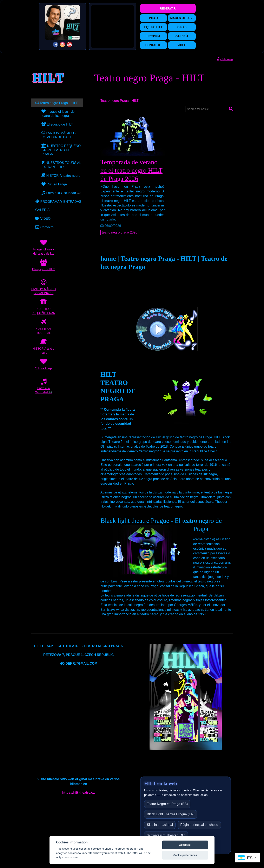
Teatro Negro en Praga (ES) (167, 804)
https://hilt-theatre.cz (78, 793)
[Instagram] (62, 45)
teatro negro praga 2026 (120, 232)
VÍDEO (182, 45)
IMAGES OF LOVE (182, 18)
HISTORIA (153, 36)
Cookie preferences (185, 855)
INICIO (153, 18)
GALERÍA (182, 36)
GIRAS (182, 27)
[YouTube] (70, 45)
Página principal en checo (199, 825)
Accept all (185, 845)
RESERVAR (168, 8)
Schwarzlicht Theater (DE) (166, 835)
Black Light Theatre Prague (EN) (171, 814)
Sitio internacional (160, 825)
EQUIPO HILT (153, 27)
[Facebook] (55, 45)
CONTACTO (153, 45)
